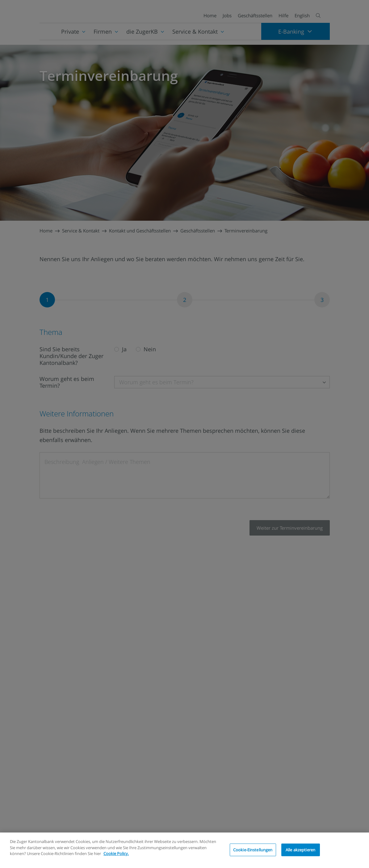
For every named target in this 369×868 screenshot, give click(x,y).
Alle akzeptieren (300, 849)
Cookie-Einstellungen (253, 849)
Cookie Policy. (116, 853)
